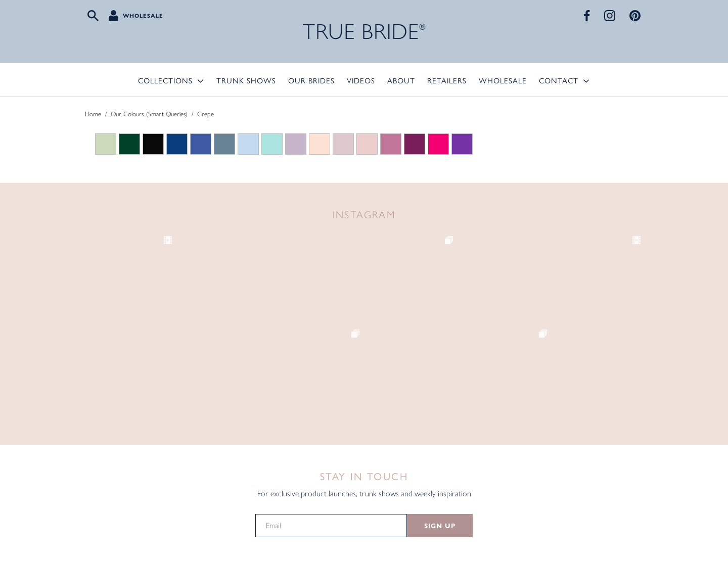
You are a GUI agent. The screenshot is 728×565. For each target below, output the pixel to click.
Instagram (364, 215)
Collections (165, 80)
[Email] (331, 526)
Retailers (447, 80)
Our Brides (311, 80)
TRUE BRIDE (364, 32)
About (401, 80)
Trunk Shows (246, 80)
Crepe (206, 114)
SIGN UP (440, 526)
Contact (559, 80)
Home (93, 114)
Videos (361, 80)
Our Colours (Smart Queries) (149, 114)
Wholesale (143, 16)
